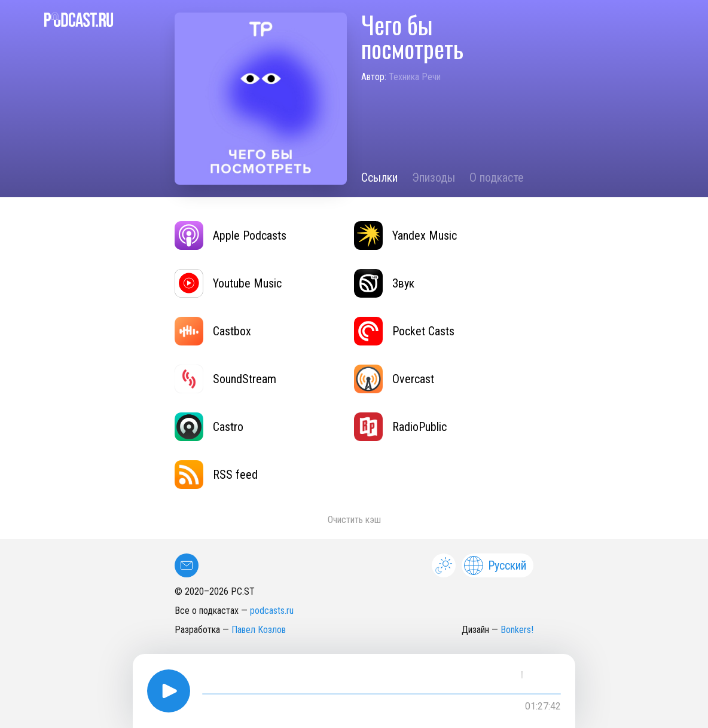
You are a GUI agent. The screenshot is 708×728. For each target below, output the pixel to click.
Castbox (213, 331)
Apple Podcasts (231, 235)
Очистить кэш (354, 520)
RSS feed (216, 475)
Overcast (394, 379)
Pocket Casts (404, 331)
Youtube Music (228, 283)
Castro (209, 427)
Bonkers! (517, 630)
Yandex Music (405, 235)
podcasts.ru (272, 611)
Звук (384, 283)
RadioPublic (400, 427)
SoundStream (225, 379)
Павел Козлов (259, 630)
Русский (495, 565)
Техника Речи (415, 77)
